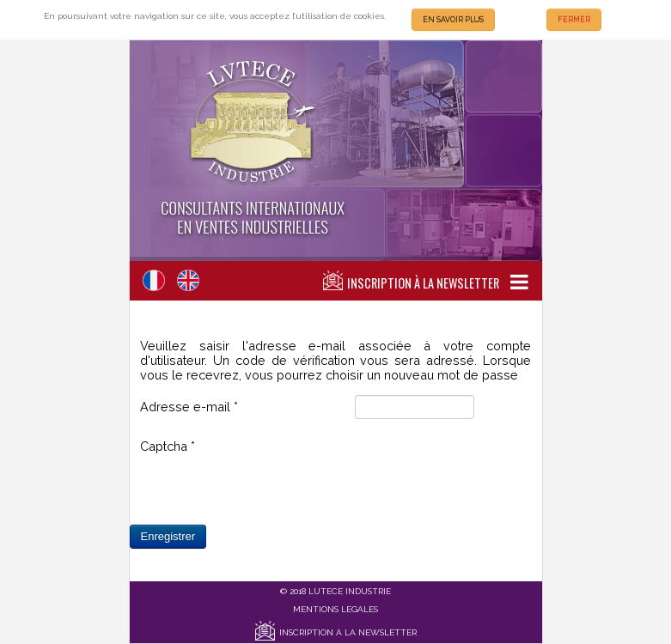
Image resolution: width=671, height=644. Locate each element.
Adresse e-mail (189, 407)
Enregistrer (168, 536)
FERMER (574, 20)
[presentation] (271, 491)
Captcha (168, 446)
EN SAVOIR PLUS (453, 20)
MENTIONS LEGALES (335, 609)
